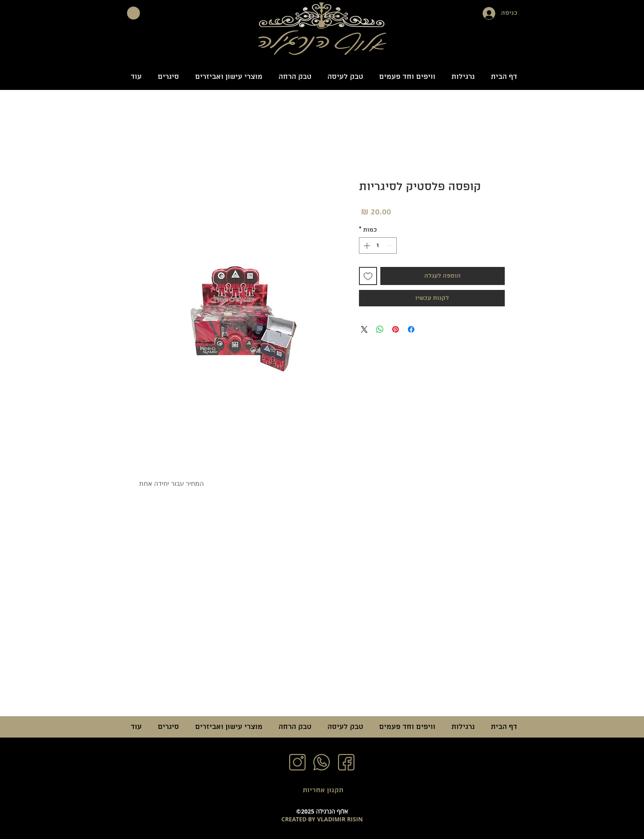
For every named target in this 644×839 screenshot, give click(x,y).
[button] (133, 13)
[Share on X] (364, 329)
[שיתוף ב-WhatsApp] (380, 329)
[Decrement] (390, 246)
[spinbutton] (378, 246)
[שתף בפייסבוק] (411, 329)
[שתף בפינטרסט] (396, 329)
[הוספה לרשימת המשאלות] (368, 276)
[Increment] (366, 246)
